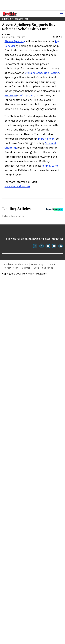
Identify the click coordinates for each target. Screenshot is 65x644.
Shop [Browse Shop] (36, 268)
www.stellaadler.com (17, 186)
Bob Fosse (11, 95)
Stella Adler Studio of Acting (42, 73)
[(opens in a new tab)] (35, 246)
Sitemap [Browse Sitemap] (26, 268)
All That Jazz (27, 95)
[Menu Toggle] (61, 14)
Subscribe (7, 19)
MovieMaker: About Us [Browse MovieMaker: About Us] (16, 264)
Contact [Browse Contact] (51, 264)
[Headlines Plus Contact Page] (55, 210)
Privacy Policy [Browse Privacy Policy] (11, 268)
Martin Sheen (46, 139)
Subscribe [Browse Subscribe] (48, 268)
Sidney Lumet (51, 166)
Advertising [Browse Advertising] (37, 264)
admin (8, 35)
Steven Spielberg (15, 41)
